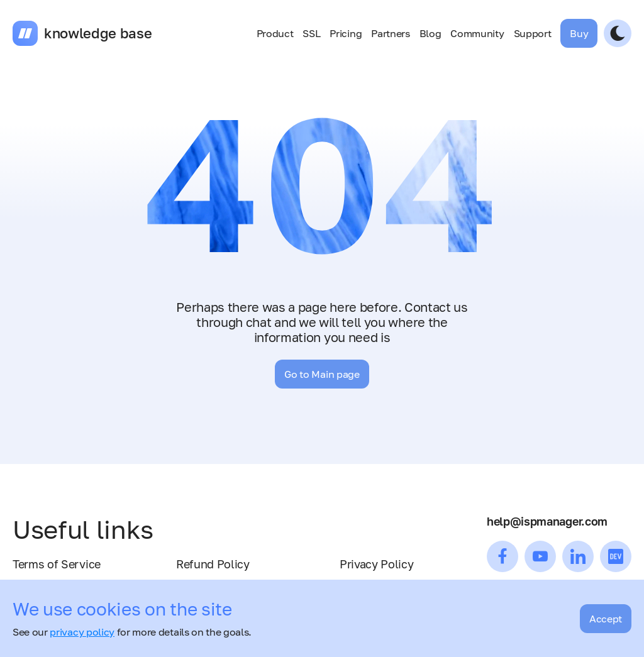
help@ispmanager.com (547, 521)
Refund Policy (213, 564)
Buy (579, 33)
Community (477, 33)
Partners (390, 33)
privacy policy (82, 632)
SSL (311, 33)
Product (275, 33)
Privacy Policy (377, 564)
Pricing (346, 33)
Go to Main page (322, 374)
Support (533, 33)
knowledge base (98, 33)
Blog (430, 33)
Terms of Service (57, 564)
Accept (606, 619)
